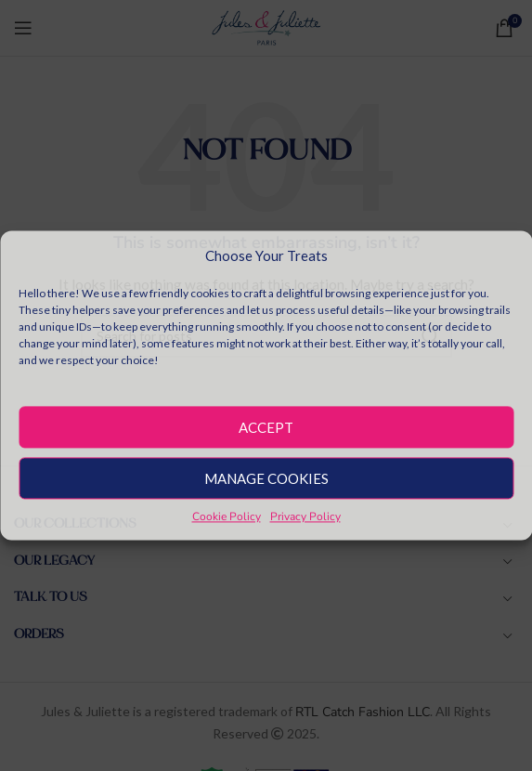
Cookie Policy (227, 516)
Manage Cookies (266, 478)
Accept (266, 427)
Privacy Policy (305, 516)
